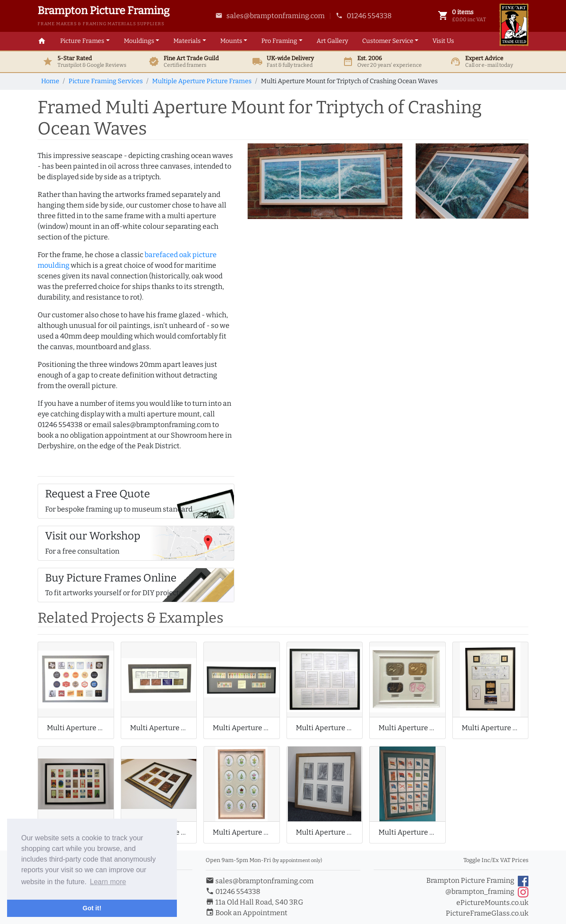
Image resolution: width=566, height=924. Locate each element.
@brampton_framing (487, 892)
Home (50, 81)
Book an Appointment (247, 913)
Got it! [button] (92, 908)
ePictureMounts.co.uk (492, 903)
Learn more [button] (108, 882)
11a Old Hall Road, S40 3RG (254, 902)
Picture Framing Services (106, 81)
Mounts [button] (231, 41)
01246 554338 (364, 16)
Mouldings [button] (139, 41)
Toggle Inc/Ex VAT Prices (496, 860)
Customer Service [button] (388, 41)
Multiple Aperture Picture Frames (202, 81)
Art (332, 41)
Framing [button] (279, 41)
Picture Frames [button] (82, 41)
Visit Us (443, 41)
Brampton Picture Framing (477, 881)
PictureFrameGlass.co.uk (487, 913)
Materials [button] (187, 41)
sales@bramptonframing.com (270, 16)
